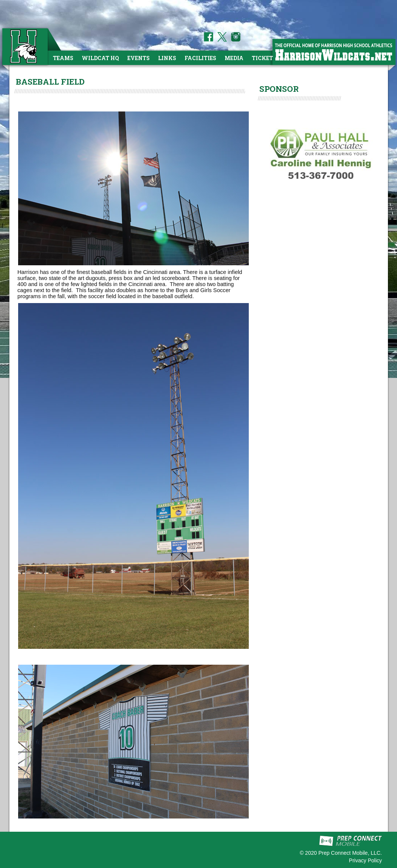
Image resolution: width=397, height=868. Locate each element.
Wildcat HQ (100, 58)
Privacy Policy (365, 860)
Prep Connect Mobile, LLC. (350, 853)
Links (167, 58)
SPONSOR (279, 89)
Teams (63, 58)
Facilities (200, 58)
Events (139, 58)
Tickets (264, 58)
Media (234, 58)
